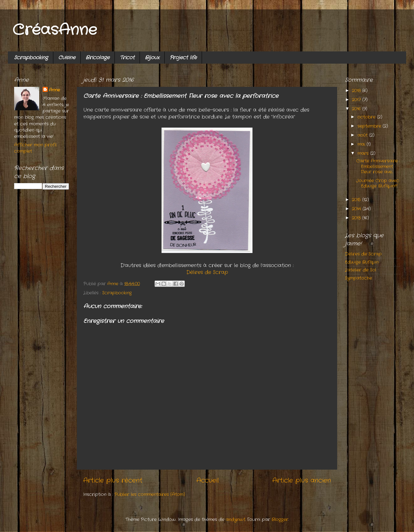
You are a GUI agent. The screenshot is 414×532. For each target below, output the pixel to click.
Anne (54, 90)
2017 (357, 100)
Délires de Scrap (207, 272)
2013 (357, 218)
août (363, 135)
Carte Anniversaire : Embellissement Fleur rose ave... (378, 166)
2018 (357, 91)
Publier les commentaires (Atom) (150, 494)
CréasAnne (55, 30)
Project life (183, 58)
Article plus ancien (302, 480)
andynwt (236, 519)
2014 (357, 209)
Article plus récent (113, 480)
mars (364, 153)
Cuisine (67, 58)
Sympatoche (358, 278)
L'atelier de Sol (361, 270)
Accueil (207, 480)
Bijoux (152, 58)
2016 (357, 109)
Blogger (280, 519)
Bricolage (98, 58)
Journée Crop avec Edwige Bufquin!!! (378, 183)
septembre (370, 126)
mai (362, 144)
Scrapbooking (31, 58)
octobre (367, 117)
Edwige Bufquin (362, 262)
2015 (357, 200)
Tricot (127, 58)
